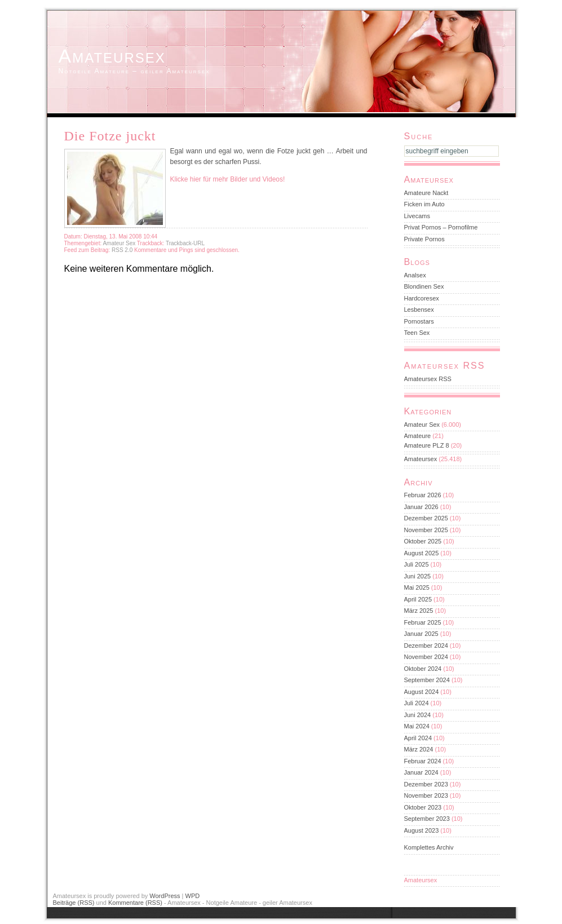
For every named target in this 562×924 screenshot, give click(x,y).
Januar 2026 (421, 507)
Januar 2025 (421, 634)
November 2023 (426, 795)
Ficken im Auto (424, 204)
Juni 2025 (418, 576)
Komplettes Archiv (429, 847)
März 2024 (419, 749)
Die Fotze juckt (110, 136)
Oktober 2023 (423, 807)
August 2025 (422, 553)
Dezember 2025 (426, 518)
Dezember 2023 (426, 784)
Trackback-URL (185, 243)
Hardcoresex (422, 298)
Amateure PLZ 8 (427, 445)
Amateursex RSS (428, 379)
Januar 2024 (421, 772)
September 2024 (427, 680)
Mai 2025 (417, 587)
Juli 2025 (417, 564)
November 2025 (426, 530)
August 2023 (422, 830)
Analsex (415, 275)
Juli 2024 (417, 703)
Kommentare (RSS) (135, 903)
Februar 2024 (423, 761)
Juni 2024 (418, 715)
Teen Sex (417, 333)
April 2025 (418, 599)
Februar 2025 (423, 622)
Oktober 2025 (423, 541)
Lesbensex (419, 310)
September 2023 (427, 819)
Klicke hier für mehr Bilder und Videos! (228, 179)
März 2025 (419, 611)
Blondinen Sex (424, 286)
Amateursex (112, 56)
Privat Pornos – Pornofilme (441, 227)
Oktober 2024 (423, 669)
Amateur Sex (119, 243)
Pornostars (419, 321)
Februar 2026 (423, 495)
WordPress (165, 896)
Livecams (417, 216)
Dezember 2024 (426, 646)
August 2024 (422, 692)
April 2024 (418, 738)
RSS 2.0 (123, 250)
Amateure (418, 436)
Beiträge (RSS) (74, 903)
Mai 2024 (417, 726)
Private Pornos (424, 239)
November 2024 (426, 657)
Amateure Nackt (426, 193)
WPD (193, 896)
